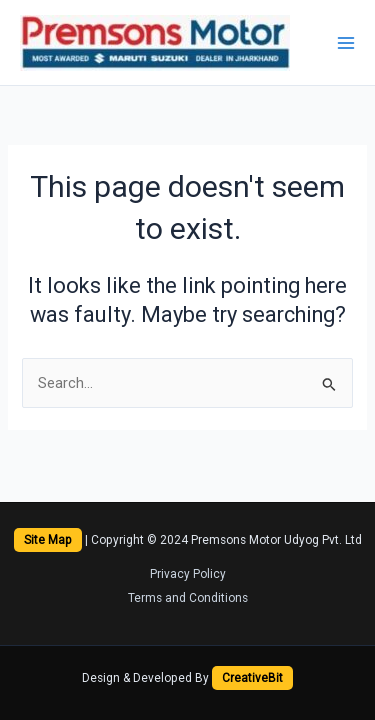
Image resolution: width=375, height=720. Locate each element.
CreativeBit (252, 678)
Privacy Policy (188, 574)
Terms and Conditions (188, 598)
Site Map (48, 540)
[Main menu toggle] (346, 43)
